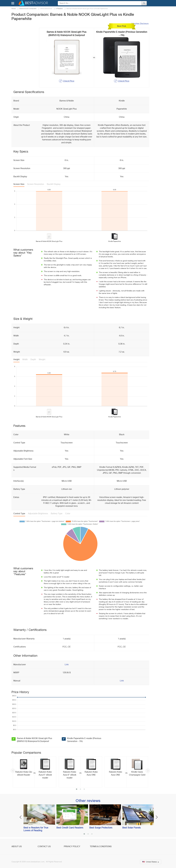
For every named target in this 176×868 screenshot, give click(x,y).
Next (148, 771)
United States (151, 862)
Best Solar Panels (131, 828)
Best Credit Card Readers (70, 828)
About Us (17, 847)
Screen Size (19, 184)
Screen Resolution (36, 184)
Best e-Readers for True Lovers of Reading (36, 829)
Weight (42, 360)
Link (67, 665)
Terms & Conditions (101, 847)
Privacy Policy (72, 847)
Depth (33, 360)
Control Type (19, 514)
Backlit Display (54, 184)
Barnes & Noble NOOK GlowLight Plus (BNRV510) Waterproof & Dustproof (35, 740)
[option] (34, 772)
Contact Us (44, 847)
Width (25, 360)
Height (16, 360)
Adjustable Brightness (38, 514)
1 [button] (77, 789)
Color (68, 514)
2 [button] (80, 789)
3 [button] (84, 789)
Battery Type (57, 514)
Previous (13, 771)
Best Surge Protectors (101, 828)
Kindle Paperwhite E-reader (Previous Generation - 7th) (84, 740)
